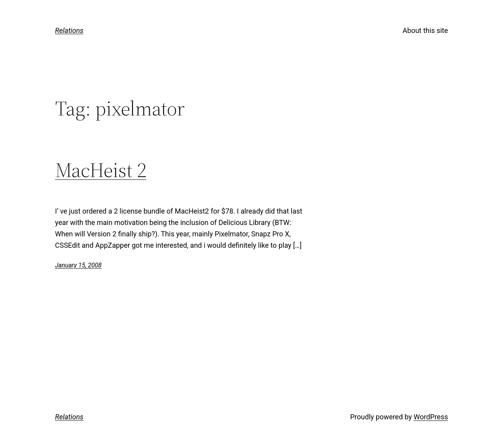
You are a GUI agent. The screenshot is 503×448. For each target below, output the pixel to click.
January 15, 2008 (78, 265)
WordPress (431, 417)
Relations (69, 30)
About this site (425, 30)
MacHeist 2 (101, 170)
